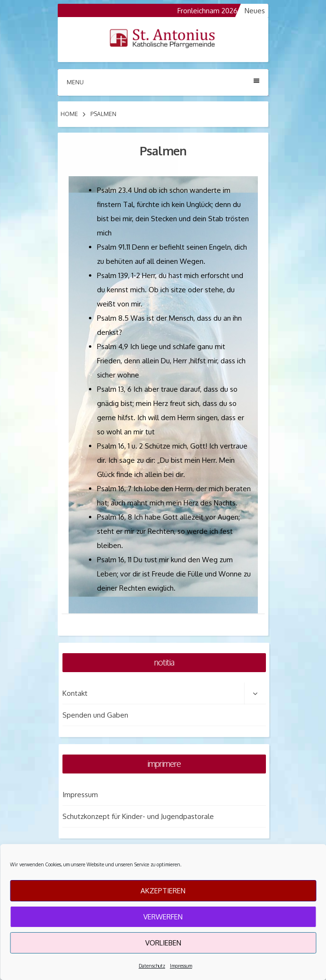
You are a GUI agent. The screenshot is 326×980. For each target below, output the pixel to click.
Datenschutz (152, 966)
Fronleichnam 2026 (212, 11)
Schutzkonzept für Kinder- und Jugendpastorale (138, 816)
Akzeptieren (163, 891)
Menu (163, 82)
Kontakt (75, 693)
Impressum (181, 966)
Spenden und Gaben (95, 715)
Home (69, 114)
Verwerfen (163, 917)
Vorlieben (163, 943)
